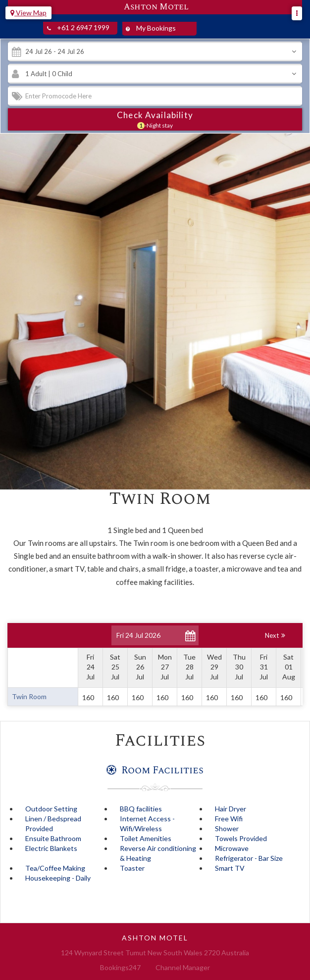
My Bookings (149, 29)
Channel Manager (183, 967)
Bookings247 (120, 967)
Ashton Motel (156, 7)
